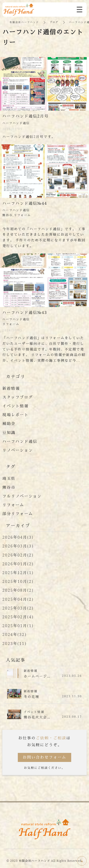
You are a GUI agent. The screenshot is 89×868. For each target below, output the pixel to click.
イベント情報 (15, 406)
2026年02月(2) (18, 555)
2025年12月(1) (18, 573)
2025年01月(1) (18, 626)
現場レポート (15, 415)
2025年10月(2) (18, 581)
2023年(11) (14, 644)
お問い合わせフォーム (44, 757)
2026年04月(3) (18, 537)
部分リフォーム (18, 514)
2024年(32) (14, 634)
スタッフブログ (18, 397)
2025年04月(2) (18, 599)
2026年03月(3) (18, 546)
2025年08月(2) (18, 590)
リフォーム (13, 505)
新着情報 (11, 388)
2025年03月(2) (18, 608)
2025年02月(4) (18, 617)
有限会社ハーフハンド (24, 22)
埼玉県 (9, 478)
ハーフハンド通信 (20, 441)
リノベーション (18, 450)
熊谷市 (9, 487)
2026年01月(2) (18, 564)
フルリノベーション (22, 496)
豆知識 (9, 433)
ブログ (54, 22)
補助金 (9, 424)
